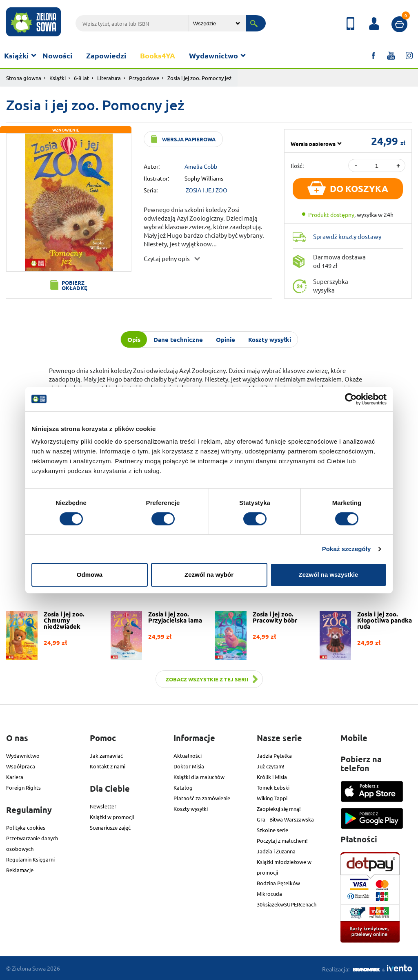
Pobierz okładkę (74, 285)
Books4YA (158, 55)
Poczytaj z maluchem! (282, 840)
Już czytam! (271, 766)
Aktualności (188, 756)
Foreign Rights (23, 787)
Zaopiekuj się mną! (279, 809)
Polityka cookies (26, 827)
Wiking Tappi (272, 798)
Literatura (109, 78)
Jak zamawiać (106, 756)
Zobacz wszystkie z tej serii (207, 679)
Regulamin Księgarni (30, 859)
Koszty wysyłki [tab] (270, 339)
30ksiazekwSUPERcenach (287, 904)
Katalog (183, 787)
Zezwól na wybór (209, 575)
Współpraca (21, 766)
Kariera (15, 777)
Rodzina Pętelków (278, 883)
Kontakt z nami (108, 766)
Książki (16, 55)
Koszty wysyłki (191, 809)
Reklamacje (20, 870)
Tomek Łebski (273, 787)
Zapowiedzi (106, 55)
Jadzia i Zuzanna (276, 851)
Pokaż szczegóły (347, 549)
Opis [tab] (134, 339)
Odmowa (90, 575)
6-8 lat (81, 78)
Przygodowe (144, 78)
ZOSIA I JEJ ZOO (207, 190)
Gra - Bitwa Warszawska (285, 819)
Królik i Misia (272, 777)
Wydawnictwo (213, 55)
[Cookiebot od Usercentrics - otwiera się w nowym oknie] (351, 399)
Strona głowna (24, 78)
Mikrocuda (269, 894)
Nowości (57, 55)
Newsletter (103, 806)
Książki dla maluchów (199, 777)
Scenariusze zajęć (110, 827)
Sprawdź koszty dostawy (347, 236)
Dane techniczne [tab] (178, 339)
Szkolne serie (272, 830)
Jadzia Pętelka (274, 756)
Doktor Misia (189, 766)
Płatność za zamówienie (202, 798)
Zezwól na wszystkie (329, 575)
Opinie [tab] (226, 339)
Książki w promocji (112, 817)
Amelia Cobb (201, 166)
